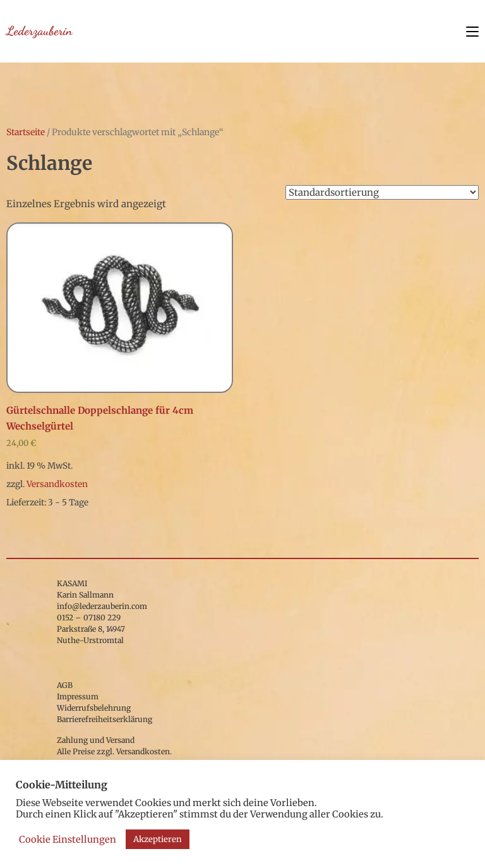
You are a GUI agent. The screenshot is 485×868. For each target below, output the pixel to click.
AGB (65, 685)
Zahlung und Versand (96, 740)
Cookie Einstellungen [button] (68, 840)
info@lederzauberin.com (102, 606)
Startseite (26, 132)
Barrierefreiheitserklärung (105, 719)
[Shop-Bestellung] (382, 192)
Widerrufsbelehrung (94, 708)
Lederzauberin (39, 31)
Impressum (78, 696)
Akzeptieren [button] (158, 839)
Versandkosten (57, 484)
